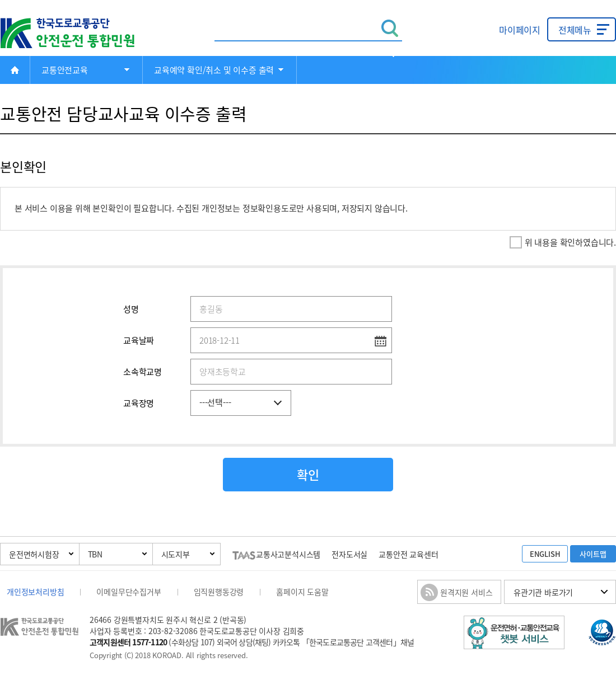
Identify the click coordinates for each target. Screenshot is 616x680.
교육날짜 (139, 340)
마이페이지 (520, 30)
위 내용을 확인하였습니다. (570, 242)
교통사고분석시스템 (276, 554)
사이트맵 (593, 554)
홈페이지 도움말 (302, 592)
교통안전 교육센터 (408, 554)
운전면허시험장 (34, 554)
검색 (390, 28)
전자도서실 (349, 554)
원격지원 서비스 (466, 592)
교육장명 (139, 403)
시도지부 (176, 554)
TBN (95, 554)
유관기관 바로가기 (543, 592)
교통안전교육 (65, 70)
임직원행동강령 (219, 592)
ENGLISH (545, 554)
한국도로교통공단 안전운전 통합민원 (76, 33)
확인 (308, 474)
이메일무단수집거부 (129, 592)
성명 (131, 309)
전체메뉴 (575, 30)
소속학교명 (143, 372)
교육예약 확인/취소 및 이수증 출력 (214, 70)
